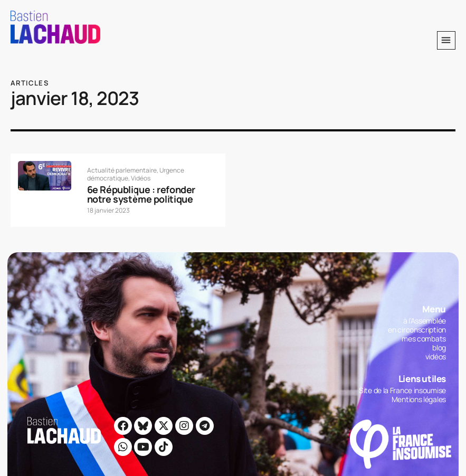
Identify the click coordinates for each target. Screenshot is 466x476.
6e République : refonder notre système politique (141, 194)
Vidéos (141, 178)
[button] (446, 40)
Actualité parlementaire (122, 170)
